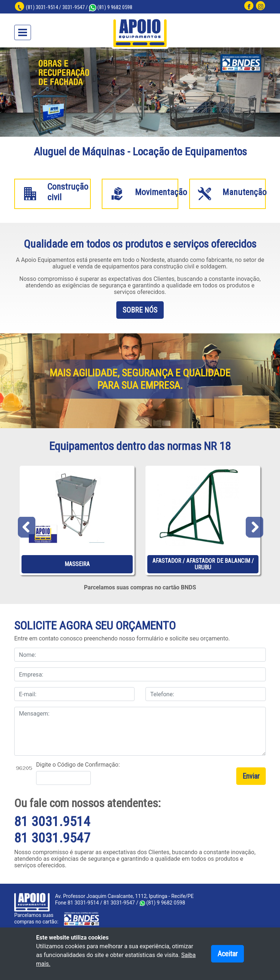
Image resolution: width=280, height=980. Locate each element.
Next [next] (254, 525)
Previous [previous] (26, 525)
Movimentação (161, 192)
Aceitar (228, 954)
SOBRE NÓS (140, 310)
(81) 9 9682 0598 (111, 7)
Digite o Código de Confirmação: (78, 765)
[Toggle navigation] (23, 32)
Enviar (251, 776)
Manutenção (244, 192)
